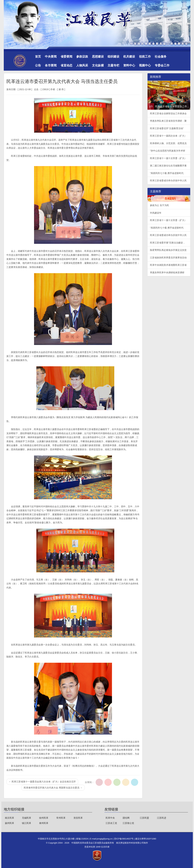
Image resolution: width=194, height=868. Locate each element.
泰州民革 (44, 823)
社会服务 (161, 57)
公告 (38, 65)
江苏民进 (162, 818)
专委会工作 (162, 65)
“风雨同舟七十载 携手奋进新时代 (167, 173)
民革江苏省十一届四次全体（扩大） (168, 136)
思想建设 (98, 57)
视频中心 (145, 65)
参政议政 (82, 57)
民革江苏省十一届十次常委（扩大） (168, 158)
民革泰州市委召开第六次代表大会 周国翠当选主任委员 (53, 788)
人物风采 (82, 65)
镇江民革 (27, 823)
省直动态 (66, 65)
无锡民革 (27, 818)
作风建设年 (156, 213)
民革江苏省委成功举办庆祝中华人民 (168, 181)
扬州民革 (9, 823)
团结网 (126, 818)
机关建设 (129, 57)
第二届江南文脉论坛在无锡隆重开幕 (168, 166)
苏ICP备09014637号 (124, 839)
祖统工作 (145, 57)
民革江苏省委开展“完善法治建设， (168, 243)
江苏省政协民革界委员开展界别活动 (168, 258)
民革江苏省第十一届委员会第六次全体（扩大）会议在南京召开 (42, 782)
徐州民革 (44, 818)
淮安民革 (78, 818)
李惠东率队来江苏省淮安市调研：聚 (168, 121)
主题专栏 (113, 65)
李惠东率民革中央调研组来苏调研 (167, 273)
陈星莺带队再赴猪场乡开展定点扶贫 (168, 250)
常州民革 (61, 818)
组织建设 (113, 57)
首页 (38, 57)
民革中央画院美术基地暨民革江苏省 (168, 265)
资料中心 (129, 65)
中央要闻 (51, 57)
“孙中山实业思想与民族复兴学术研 (168, 151)
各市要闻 (51, 65)
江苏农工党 (111, 823)
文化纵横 (98, 65)
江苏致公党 (128, 823)
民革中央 (110, 818)
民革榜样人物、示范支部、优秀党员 (168, 143)
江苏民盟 (144, 818)
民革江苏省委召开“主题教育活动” (167, 128)
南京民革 (9, 818)
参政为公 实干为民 (159, 205)
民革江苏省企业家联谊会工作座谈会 (168, 113)
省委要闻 (66, 57)
